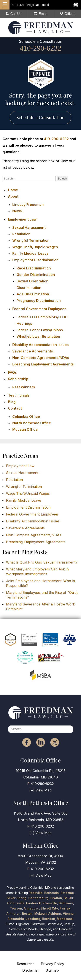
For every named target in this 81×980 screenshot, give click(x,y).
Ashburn (55, 914)
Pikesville (50, 903)
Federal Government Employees (39, 309)
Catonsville (16, 903)
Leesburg (33, 919)
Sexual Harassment (29, 227)
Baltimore (66, 903)
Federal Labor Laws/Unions (40, 330)
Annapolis (31, 908)
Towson (16, 908)
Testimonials (19, 395)
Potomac (67, 893)
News (17, 211)
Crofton (56, 898)
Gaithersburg (38, 898)
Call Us (14, 14)
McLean (40, 914)
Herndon (48, 919)
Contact (15, 408)
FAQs (12, 372)
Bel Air (69, 898)
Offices (68, 14)
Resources (26, 964)
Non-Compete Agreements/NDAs (41, 358)
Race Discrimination (34, 268)
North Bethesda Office (32, 423)
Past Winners (24, 387)
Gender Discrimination (36, 275)
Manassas (65, 919)
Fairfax (65, 908)
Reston (27, 914)
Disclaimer (31, 970)
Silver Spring (17, 898)
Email (40, 14)
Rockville (36, 893)
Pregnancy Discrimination (39, 301)
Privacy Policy (52, 964)
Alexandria (16, 919)
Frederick (33, 903)
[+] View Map (40, 790)
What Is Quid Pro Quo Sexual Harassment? (42, 562)
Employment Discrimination (35, 260)
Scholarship (18, 379)
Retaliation (21, 234)
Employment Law (22, 219)
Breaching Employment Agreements (43, 364)
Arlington (13, 914)
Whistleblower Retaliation (38, 336)
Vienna (68, 914)
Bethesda (52, 893)
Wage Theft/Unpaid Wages (35, 247)
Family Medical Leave (30, 253)
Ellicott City (49, 908)
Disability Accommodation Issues (40, 345)
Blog (12, 402)
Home (13, 190)
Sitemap (52, 970)
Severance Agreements (33, 351)
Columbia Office (26, 416)
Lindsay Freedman (28, 205)
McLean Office (25, 429)
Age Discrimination (33, 294)
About (13, 196)
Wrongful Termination (31, 240)
